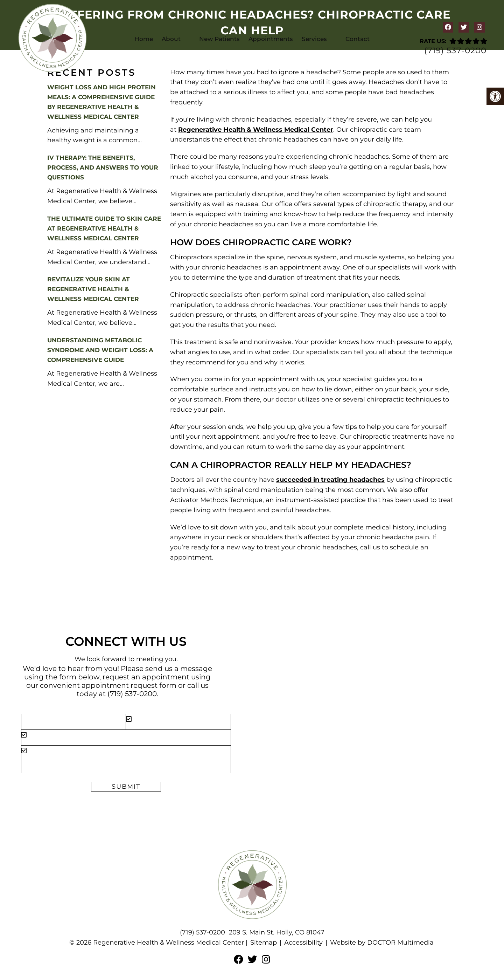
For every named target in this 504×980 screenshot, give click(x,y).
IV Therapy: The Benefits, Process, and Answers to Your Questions (103, 167)
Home (144, 39)
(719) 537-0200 (455, 51)
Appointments (271, 39)
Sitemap (264, 943)
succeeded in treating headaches (330, 480)
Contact (358, 39)
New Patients (219, 39)
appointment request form (129, 685)
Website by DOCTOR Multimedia (382, 943)
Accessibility (303, 943)
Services (314, 39)
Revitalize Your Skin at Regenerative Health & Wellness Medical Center (93, 289)
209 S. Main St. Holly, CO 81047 (277, 932)
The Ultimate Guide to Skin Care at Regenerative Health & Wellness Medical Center (104, 228)
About (171, 39)
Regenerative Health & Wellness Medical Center (256, 130)
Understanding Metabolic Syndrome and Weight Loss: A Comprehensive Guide (100, 350)
